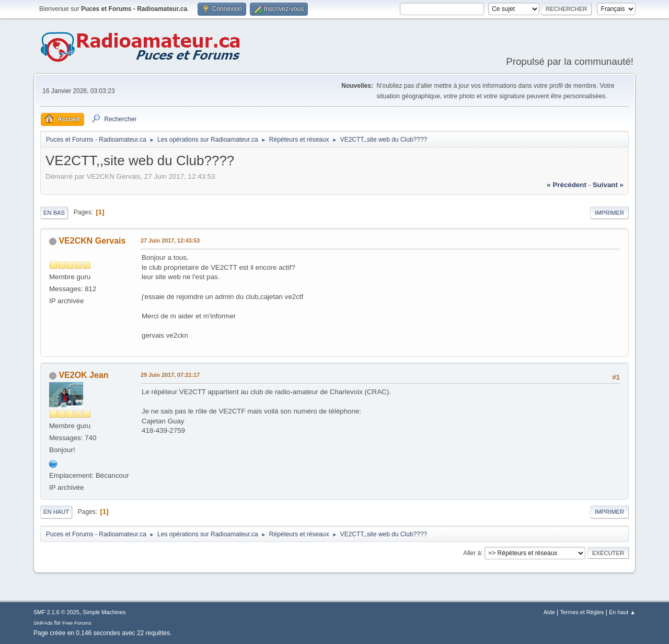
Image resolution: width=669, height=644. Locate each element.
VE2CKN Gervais (92, 241)
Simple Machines (104, 612)
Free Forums (77, 623)
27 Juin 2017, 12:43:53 (170, 240)
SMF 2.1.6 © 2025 (56, 612)
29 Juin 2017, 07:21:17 (170, 375)
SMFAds (43, 623)
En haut (56, 512)
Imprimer (609, 213)
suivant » (608, 185)
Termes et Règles (582, 612)
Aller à (472, 553)
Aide (549, 612)
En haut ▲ (622, 612)
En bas (54, 213)
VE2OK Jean (83, 375)
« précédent (567, 185)
